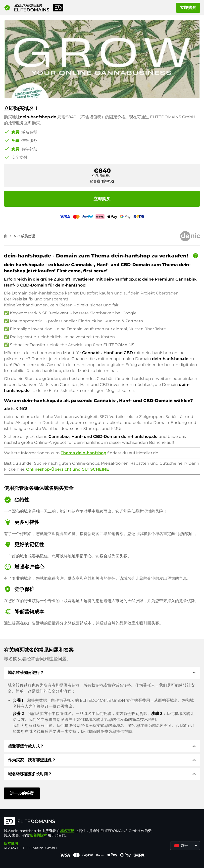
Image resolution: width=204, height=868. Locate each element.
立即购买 (188, 8)
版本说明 (11, 843)
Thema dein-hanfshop (83, 453)
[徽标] (79, 822)
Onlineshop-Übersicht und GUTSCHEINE (68, 469)
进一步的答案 (22, 793)
